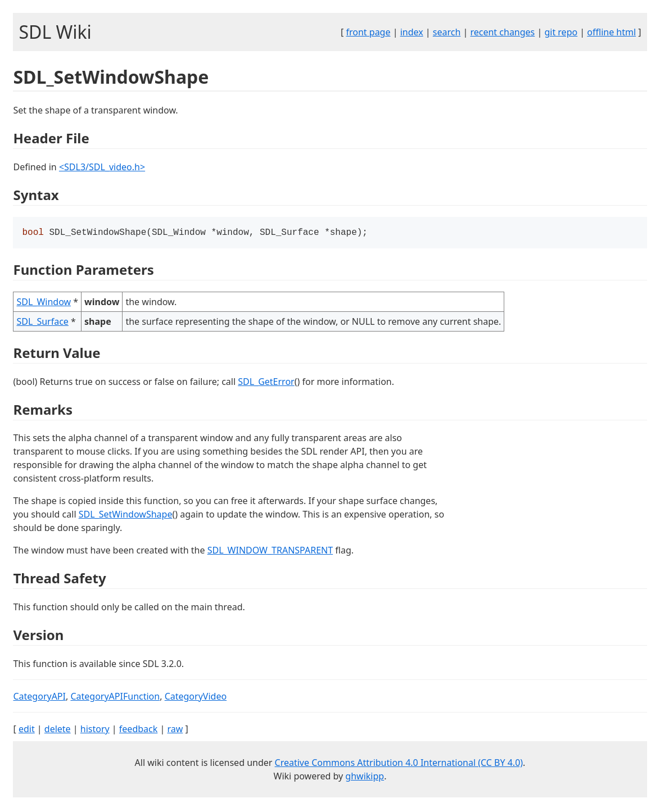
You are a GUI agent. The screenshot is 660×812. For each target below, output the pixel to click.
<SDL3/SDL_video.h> (102, 167)
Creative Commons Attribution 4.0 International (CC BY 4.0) (399, 764)
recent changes (502, 32)
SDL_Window (44, 303)
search (447, 32)
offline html (611, 32)
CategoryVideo (196, 697)
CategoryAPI (39, 697)
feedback (138, 730)
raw (175, 730)
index (412, 32)
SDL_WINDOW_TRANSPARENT (270, 551)
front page (369, 32)
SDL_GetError (266, 383)
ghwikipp (365, 777)
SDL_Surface (42, 323)
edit (27, 730)
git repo (561, 32)
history (95, 730)
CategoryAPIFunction (115, 697)
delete (58, 730)
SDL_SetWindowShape (126, 515)
